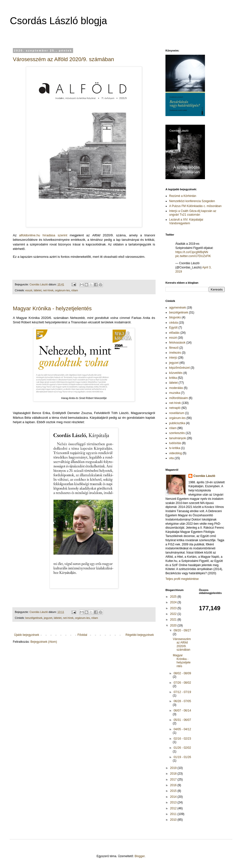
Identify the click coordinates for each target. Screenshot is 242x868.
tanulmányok (178, 438)
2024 (174, 602)
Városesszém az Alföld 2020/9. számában (63, 59)
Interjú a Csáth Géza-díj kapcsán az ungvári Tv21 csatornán (193, 213)
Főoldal (82, 635)
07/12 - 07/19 (182, 692)
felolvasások (177, 343)
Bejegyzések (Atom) (44, 642)
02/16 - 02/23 (182, 739)
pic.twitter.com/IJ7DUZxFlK (193, 256)
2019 (174, 768)
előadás (174, 333)
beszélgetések (34, 618)
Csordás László (204, 476)
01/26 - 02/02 (182, 748)
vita (171, 458)
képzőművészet (179, 368)
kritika (173, 378)
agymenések (178, 308)
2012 (174, 808)
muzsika (175, 393)
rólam (75, 290)
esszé (29, 290)
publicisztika (177, 423)
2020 (174, 625)
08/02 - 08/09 (182, 673)
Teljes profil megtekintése (182, 579)
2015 (174, 791)
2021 (174, 620)
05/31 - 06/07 (182, 720)
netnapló (175, 408)
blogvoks (175, 317)
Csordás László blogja (59, 21)
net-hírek (48, 290)
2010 (174, 820)
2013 (174, 802)
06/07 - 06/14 (182, 711)
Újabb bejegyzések (27, 635)
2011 (174, 814)
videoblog (175, 453)
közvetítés (176, 373)
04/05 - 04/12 (182, 729)
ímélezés (175, 353)
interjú (173, 358)
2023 (174, 608)
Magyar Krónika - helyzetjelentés (52, 308)
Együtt (173, 328)
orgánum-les (62, 290)
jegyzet (48, 618)
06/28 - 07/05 (182, 701)
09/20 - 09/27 (182, 630)
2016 (174, 785)
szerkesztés (177, 433)
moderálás (176, 388)
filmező (174, 348)
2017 (174, 780)
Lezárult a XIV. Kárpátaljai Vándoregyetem (186, 221)
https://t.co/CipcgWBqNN (192, 252)
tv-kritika (175, 448)
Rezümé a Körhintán (183, 196)
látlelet (38, 290)
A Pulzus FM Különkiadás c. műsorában (195, 206)
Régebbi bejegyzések (140, 635)
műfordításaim (179, 398)
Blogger (140, 856)
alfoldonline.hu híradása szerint (43, 235)
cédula (173, 323)
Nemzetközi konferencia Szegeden (192, 201)
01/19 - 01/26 (182, 757)
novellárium (177, 413)
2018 (174, 774)
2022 (174, 614)
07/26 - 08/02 (182, 683)
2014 (174, 797)
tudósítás (175, 443)
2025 (174, 597)
